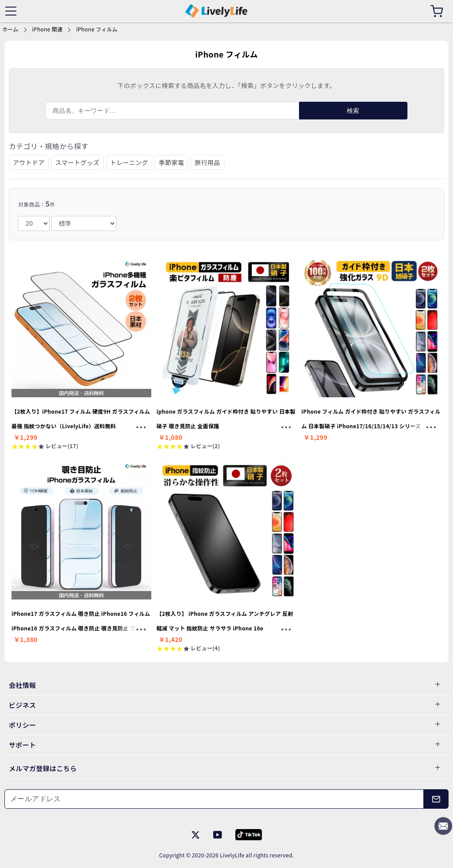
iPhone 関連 (47, 29)
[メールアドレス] (214, 799)
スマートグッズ (77, 162)
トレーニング (129, 162)
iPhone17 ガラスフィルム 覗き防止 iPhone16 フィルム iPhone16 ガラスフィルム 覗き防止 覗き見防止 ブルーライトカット (81, 628)
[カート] (437, 11)
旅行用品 (207, 162)
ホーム (10, 29)
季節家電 (171, 162)
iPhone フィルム (97, 29)
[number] (34, 223)
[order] (84, 223)
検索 (353, 111)
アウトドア (29, 162)
